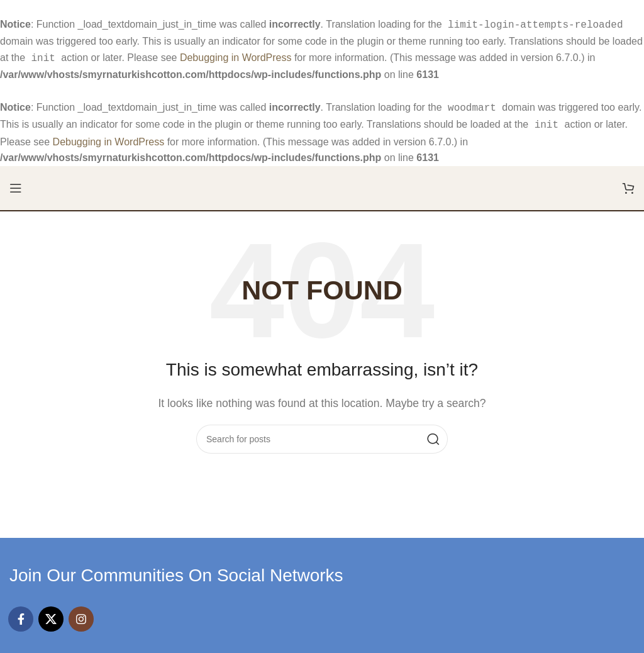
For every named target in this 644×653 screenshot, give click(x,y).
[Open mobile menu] (16, 183)
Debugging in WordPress (236, 56)
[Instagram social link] (81, 614)
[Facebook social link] (21, 614)
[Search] (322, 434)
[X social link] (51, 614)
